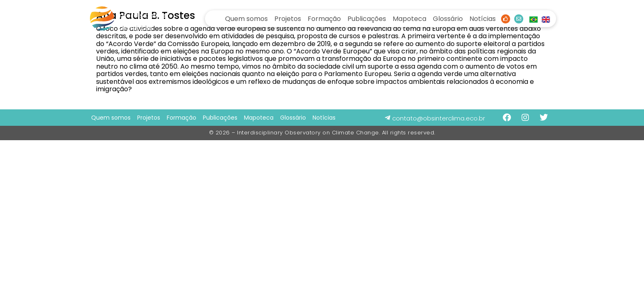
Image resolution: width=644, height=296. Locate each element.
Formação (324, 19)
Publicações (367, 19)
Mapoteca (409, 19)
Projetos (288, 19)
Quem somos (246, 19)
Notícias (483, 19)
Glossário (448, 19)
